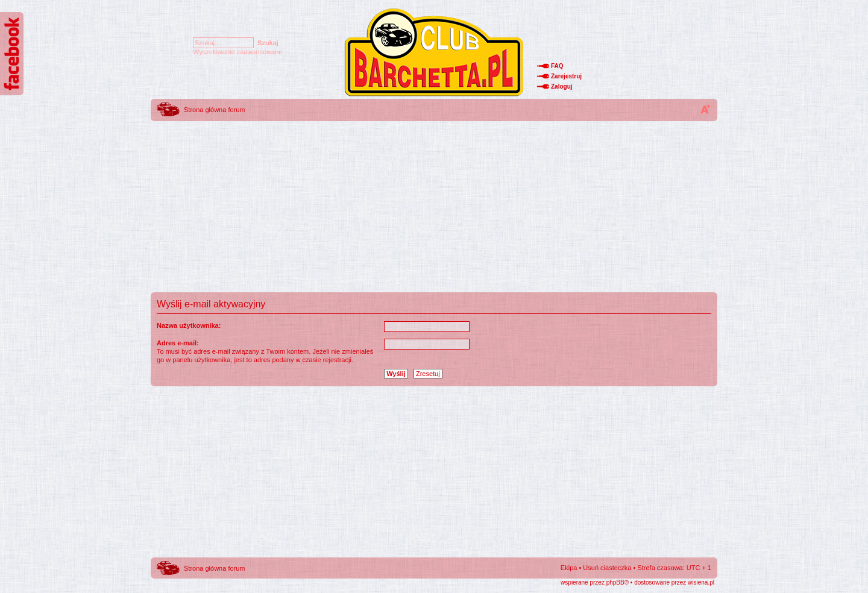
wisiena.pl (701, 582)
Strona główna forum (215, 110)
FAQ (557, 66)
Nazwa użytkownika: (189, 325)
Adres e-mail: (178, 343)
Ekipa (569, 568)
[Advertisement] (434, 208)
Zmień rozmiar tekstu (705, 109)
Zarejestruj (566, 76)
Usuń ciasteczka (607, 568)
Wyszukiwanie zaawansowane (237, 52)
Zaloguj (562, 86)
